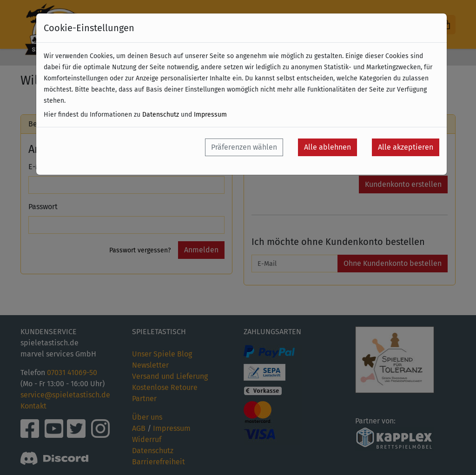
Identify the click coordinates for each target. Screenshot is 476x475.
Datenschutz (161, 115)
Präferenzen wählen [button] (244, 147)
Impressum (210, 115)
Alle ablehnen (327, 147)
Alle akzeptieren (406, 147)
